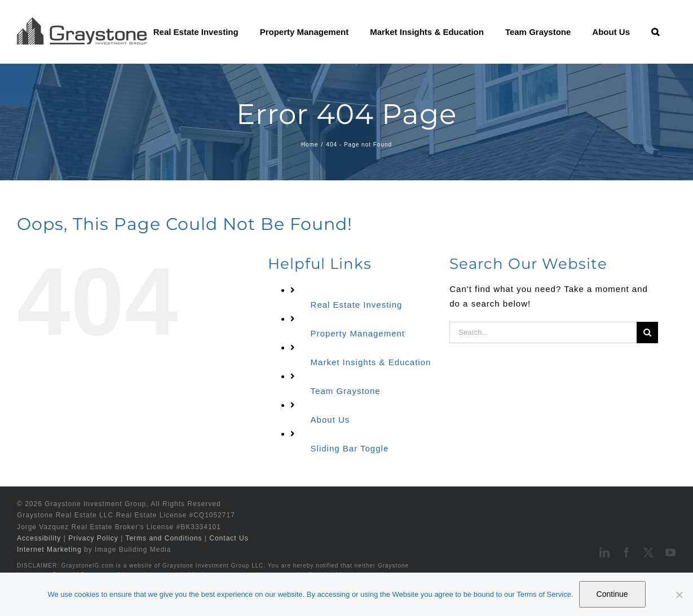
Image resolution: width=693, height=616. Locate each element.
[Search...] (543, 333)
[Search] (647, 333)
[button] (655, 32)
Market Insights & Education (371, 362)
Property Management (358, 333)
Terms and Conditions (164, 538)
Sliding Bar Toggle (350, 448)
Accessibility (39, 538)
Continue (612, 594)
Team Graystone (346, 391)
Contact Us (229, 538)
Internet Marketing (49, 549)
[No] (679, 595)
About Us (330, 420)
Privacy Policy (93, 538)
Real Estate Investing (357, 305)
